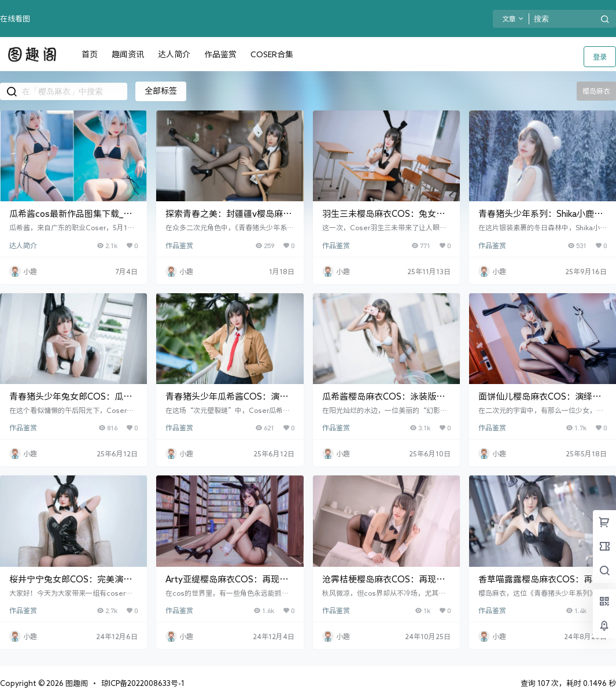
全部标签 (161, 91)
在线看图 (15, 19)
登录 (600, 57)
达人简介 (23, 245)
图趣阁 (76, 683)
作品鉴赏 (179, 245)
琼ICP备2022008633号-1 (143, 683)
